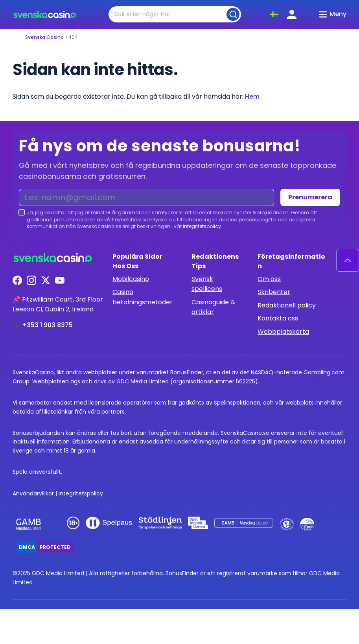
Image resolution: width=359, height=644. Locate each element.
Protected (55, 547)
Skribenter (274, 292)
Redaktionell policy (287, 305)
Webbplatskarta (283, 332)
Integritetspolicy (81, 493)
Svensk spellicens (207, 284)
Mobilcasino (131, 279)
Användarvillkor (33, 493)
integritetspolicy (202, 226)
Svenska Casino (44, 37)
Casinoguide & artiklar (213, 307)
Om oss (269, 279)
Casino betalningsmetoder (143, 297)
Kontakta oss (278, 318)
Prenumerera (310, 197)
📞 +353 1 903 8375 (43, 325)
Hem (252, 97)
